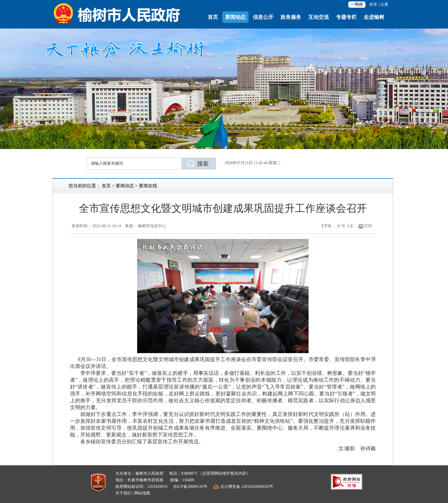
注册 (384, 4)
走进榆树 (374, 17)
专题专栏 (346, 17)
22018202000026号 (257, 487)
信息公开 (263, 17)
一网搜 (357, 4)
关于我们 (123, 493)
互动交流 (319, 17)
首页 (213, 17)
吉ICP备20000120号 (190, 487)
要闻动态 (235, 17)
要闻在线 (148, 186)
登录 (373, 4)
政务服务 (291, 17)
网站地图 (142, 493)
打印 (368, 226)
